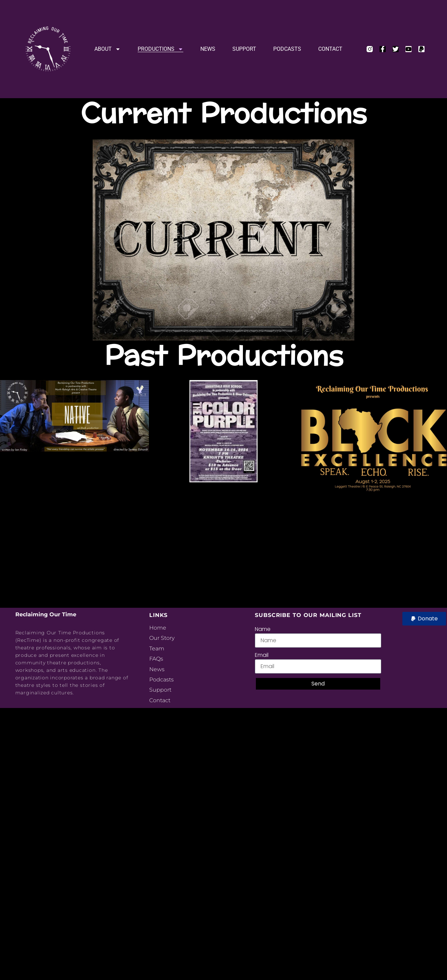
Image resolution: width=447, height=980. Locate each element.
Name (263, 629)
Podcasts (287, 49)
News (208, 49)
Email (262, 655)
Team (157, 649)
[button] (424, 619)
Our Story (162, 638)
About (107, 49)
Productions (160, 49)
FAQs (156, 659)
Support (244, 49)
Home (158, 628)
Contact (330, 49)
